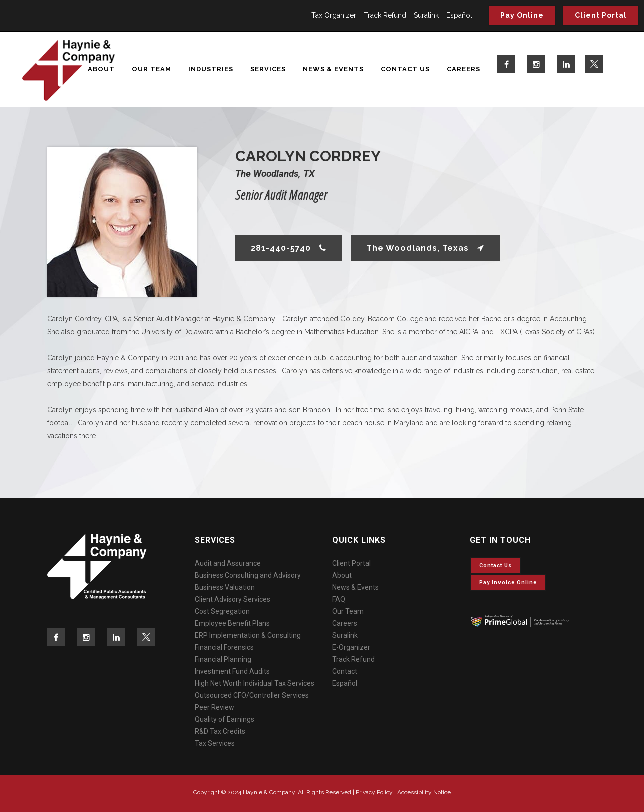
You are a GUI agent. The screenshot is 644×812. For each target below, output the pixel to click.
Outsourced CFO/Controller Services (252, 695)
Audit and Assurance (228, 563)
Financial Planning (223, 659)
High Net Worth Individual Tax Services (255, 683)
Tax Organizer (334, 15)
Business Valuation (225, 587)
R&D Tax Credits (220, 731)
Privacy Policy (374, 792)
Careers (345, 623)
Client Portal (601, 15)
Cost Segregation (222, 611)
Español (459, 15)
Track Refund (385, 15)
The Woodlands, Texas (425, 248)
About (342, 575)
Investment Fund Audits (232, 671)
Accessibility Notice (424, 792)
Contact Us (495, 566)
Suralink (426, 15)
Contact (345, 671)
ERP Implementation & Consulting (248, 635)
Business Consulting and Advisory (248, 575)
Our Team (348, 611)
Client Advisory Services (233, 599)
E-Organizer (351, 647)
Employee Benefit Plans (232, 623)
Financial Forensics (224, 647)
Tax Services (215, 743)
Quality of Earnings (225, 719)
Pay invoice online (508, 583)
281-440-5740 (289, 248)
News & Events (355, 587)
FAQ (339, 599)
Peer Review (215, 707)
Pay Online (522, 15)
